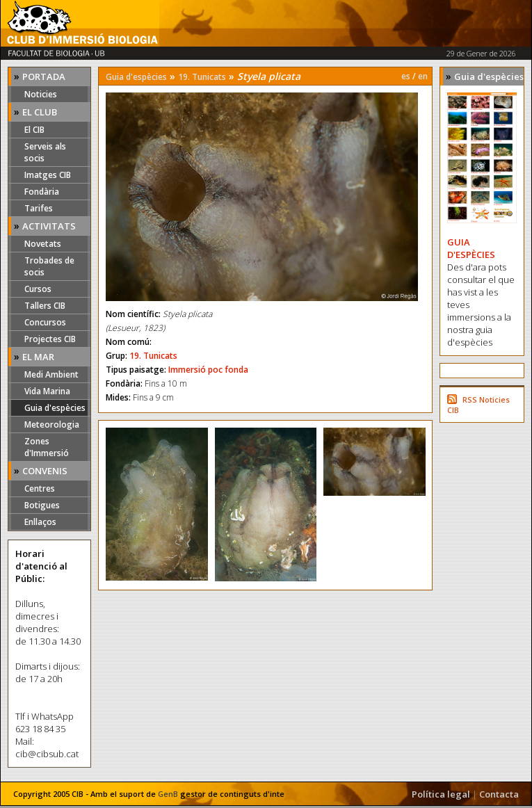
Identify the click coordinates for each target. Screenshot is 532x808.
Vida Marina (47, 391)
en (423, 76)
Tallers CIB (45, 306)
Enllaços (40, 522)
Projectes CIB (50, 339)
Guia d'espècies (55, 408)
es (406, 76)
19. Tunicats (202, 77)
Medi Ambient (51, 374)
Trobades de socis (49, 266)
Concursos (45, 322)
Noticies (41, 94)
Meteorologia (52, 425)
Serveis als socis (45, 152)
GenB (168, 794)
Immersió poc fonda (208, 370)
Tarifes (39, 208)
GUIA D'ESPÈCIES (471, 248)
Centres (40, 488)
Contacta (499, 794)
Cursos (38, 289)
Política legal (441, 794)
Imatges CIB (48, 175)
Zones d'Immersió (47, 447)
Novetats (43, 244)
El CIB (34, 130)
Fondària (42, 192)
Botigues (42, 505)
